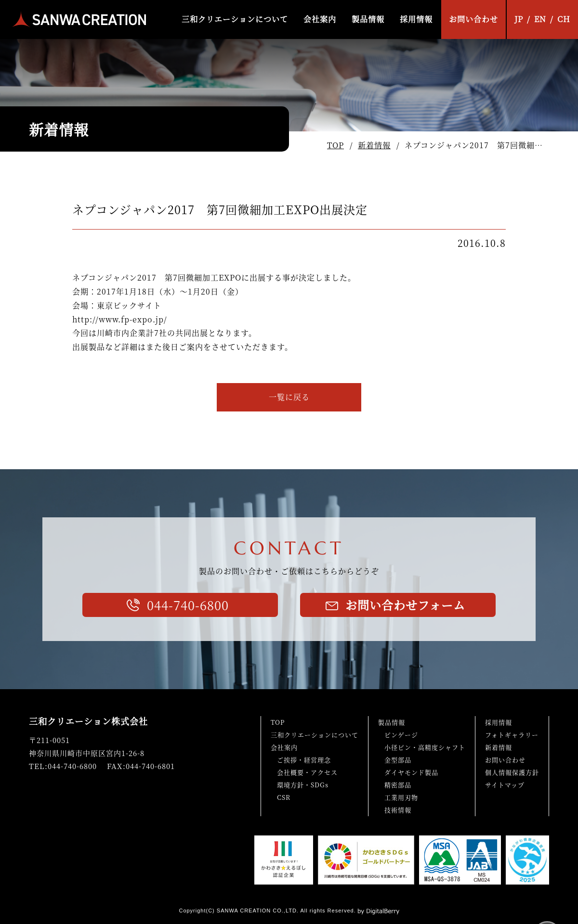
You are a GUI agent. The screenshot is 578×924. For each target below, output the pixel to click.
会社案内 (320, 19)
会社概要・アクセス (307, 772)
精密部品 (398, 785)
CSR (284, 797)
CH (564, 19)
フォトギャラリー (512, 735)
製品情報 (368, 19)
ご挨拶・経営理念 (304, 760)
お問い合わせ (473, 19)
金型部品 (398, 760)
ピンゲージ (401, 735)
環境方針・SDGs (303, 785)
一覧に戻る (289, 397)
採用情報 (416, 19)
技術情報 (398, 810)
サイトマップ (505, 785)
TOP (335, 145)
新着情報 (374, 145)
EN (540, 19)
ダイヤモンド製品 (411, 772)
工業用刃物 (401, 797)
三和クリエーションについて (235, 19)
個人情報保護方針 (512, 772)
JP (519, 19)
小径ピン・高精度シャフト (425, 747)
